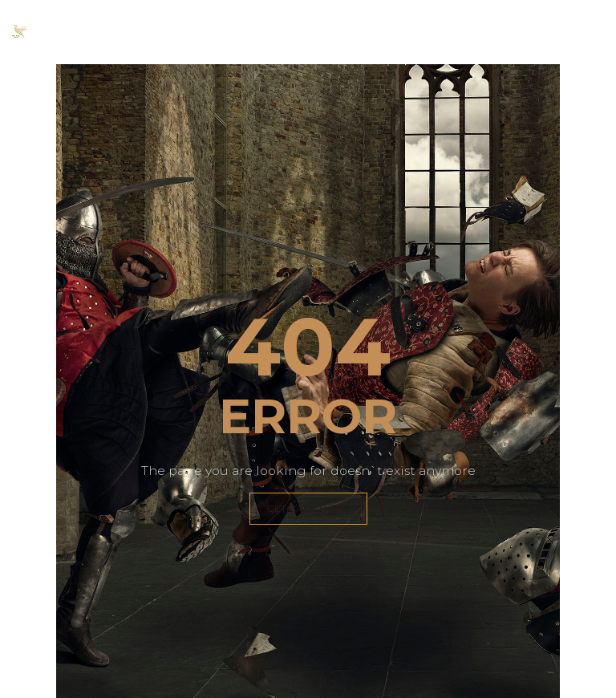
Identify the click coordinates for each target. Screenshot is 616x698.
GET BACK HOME (308, 508)
